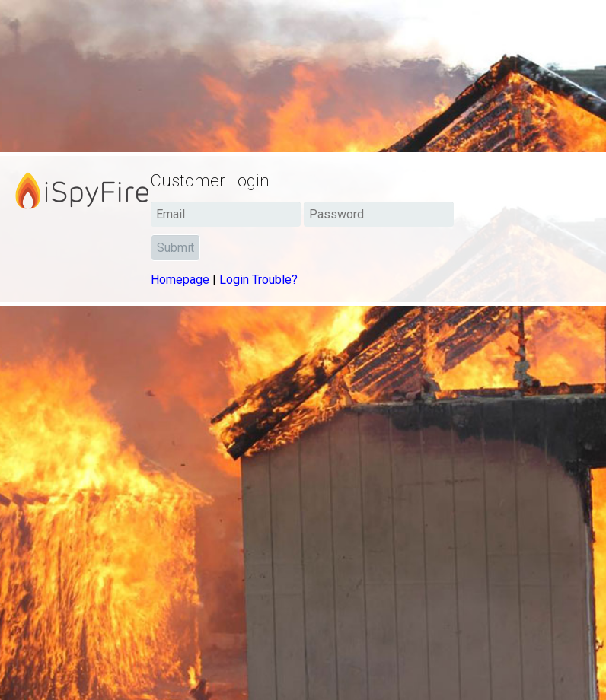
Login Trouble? (258, 280)
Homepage (180, 280)
